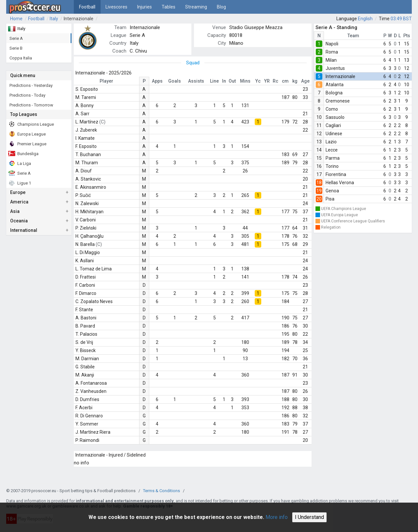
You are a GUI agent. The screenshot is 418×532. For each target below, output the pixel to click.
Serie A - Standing (336, 27)
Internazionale (79, 19)
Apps (157, 81)
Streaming (196, 7)
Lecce (332, 150)
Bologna (334, 93)
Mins (245, 81)
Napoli (332, 44)
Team (353, 36)
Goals (175, 81)
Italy (54, 19)
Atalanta (335, 85)
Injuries (145, 7)
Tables (169, 7)
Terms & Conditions (161, 491)
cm (285, 81)
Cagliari (333, 125)
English (365, 19)
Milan (331, 60)
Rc (275, 81)
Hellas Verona (340, 183)
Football (87, 7)
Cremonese (338, 101)
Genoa (332, 191)
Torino (332, 166)
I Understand (309, 517)
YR (267, 81)
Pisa (330, 199)
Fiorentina (336, 174)
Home (16, 19)
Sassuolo (335, 117)
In (224, 81)
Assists (196, 81)
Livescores (116, 7)
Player (106, 81)
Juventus (335, 68)
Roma (332, 52)
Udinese (334, 134)
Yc (258, 81)
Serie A (137, 35)
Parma (333, 158)
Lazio (331, 142)
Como (332, 109)
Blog (221, 7)
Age (305, 81)
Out (232, 81)
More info (277, 517)
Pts (407, 36)
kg (295, 81)
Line (214, 81)
